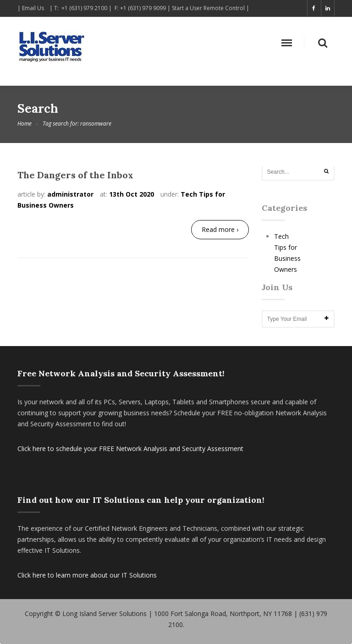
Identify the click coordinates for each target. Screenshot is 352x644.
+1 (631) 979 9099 (144, 8)
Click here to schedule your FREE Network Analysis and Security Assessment (130, 449)
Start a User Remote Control (208, 8)
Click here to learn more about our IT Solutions (87, 575)
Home (25, 124)
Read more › (220, 229)
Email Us (35, 8)
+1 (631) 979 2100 (84, 8)
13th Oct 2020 (132, 194)
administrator (70, 194)
